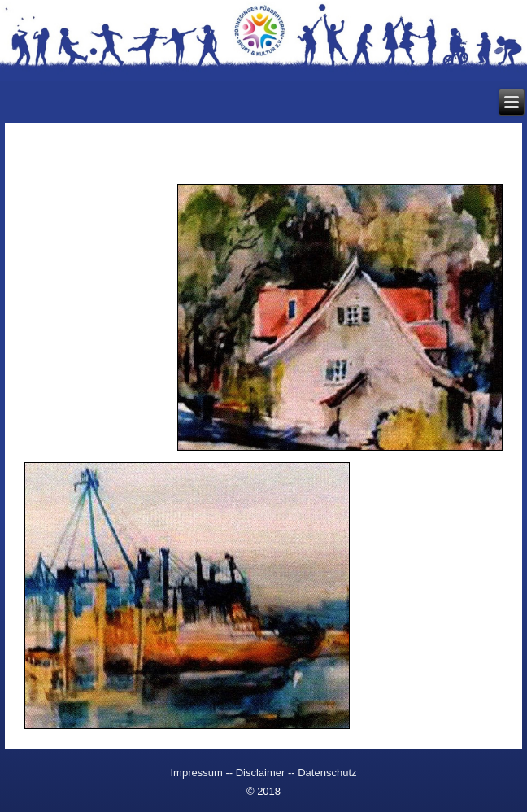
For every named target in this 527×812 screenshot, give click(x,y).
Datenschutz (327, 773)
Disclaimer (261, 773)
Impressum (198, 773)
